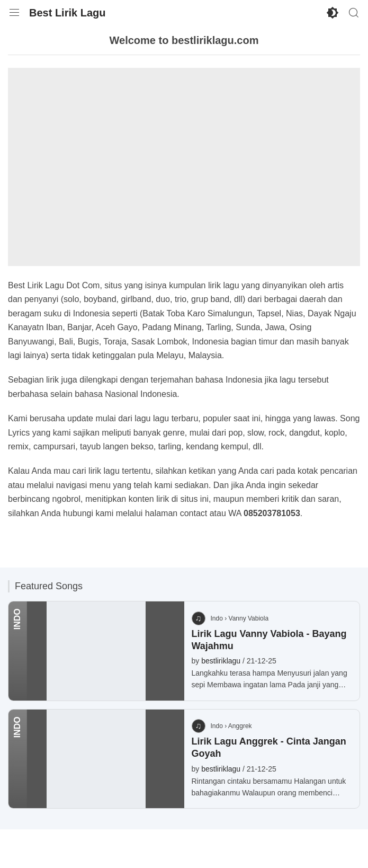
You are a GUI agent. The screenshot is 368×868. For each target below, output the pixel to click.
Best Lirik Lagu (67, 13)
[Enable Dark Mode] (333, 13)
